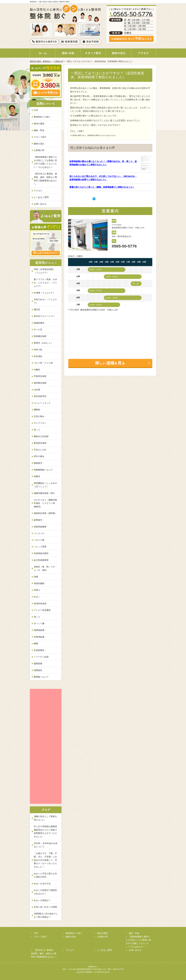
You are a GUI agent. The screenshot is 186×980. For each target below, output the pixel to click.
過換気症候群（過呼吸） (45, 513)
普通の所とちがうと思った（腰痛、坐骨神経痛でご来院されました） (102, 187)
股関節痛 (38, 664)
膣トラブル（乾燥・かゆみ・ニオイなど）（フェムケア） (45, 283)
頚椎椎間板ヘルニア (43, 470)
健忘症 (37, 309)
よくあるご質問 (41, 197)
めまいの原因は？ (42, 900)
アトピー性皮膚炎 (42, 610)
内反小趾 (38, 350)
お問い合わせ (40, 204)
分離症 (37, 370)
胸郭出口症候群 (41, 436)
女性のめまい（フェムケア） (45, 301)
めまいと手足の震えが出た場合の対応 (45, 875)
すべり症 (38, 330)
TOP (36, 110)
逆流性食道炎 (40, 604)
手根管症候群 (40, 376)
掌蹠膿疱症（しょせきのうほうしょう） (45, 485)
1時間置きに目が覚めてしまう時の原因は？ (46, 915)
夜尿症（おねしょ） (43, 343)
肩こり (37, 617)
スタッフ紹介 (40, 137)
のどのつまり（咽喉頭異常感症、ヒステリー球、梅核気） (45, 503)
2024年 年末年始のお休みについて (46, 845)
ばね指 (37, 390)
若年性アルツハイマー (44, 316)
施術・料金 (39, 130)
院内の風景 (39, 124)
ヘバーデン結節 (41, 657)
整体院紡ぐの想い (42, 117)
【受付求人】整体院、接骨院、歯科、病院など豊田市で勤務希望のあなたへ (45, 179)
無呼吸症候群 (40, 383)
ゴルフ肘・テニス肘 (43, 363)
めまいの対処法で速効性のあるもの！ (45, 892)
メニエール (39, 533)
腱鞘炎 (37, 410)
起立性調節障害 (41, 560)
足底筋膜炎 (39, 650)
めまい (37, 597)
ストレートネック (42, 403)
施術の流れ (39, 144)
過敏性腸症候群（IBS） (45, 493)
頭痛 (36, 577)
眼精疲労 (38, 463)
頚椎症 (37, 476)
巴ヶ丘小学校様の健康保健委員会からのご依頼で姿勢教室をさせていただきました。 (45, 832)
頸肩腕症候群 (40, 336)
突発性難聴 (39, 583)
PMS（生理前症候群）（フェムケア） (45, 271)
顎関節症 (38, 670)
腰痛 (36, 644)
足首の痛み (39, 416)
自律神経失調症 (41, 553)
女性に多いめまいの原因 (45, 907)
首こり (37, 430)
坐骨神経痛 (39, 637)
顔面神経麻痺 (40, 527)
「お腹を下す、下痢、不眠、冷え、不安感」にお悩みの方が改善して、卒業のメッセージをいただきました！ (45, 860)
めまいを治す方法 (42, 884)
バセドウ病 (39, 540)
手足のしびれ (40, 450)
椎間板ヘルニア (41, 677)
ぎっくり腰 (39, 623)
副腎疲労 (38, 520)
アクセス (38, 191)
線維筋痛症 (39, 323)
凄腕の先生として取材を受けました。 (45, 818)
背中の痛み (39, 456)
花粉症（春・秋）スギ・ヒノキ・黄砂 (45, 568)
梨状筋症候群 (40, 443)
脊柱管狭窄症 (40, 396)
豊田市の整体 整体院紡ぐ (41, 61)
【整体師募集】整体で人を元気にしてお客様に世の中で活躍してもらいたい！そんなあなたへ (45, 162)
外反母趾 (38, 356)
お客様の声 (59, 61)
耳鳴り (37, 590)
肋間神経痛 (39, 630)
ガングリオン (40, 423)
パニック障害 (40, 547)
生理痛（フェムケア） (44, 293)
